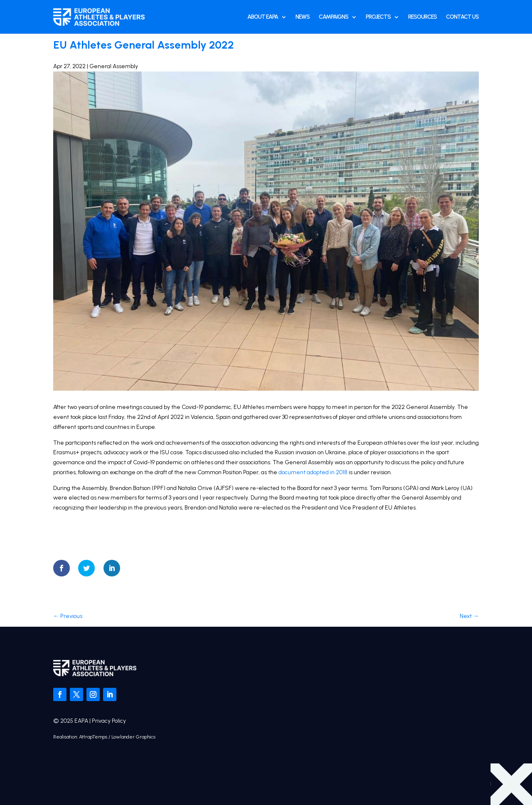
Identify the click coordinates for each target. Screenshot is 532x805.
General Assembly (114, 66)
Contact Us (462, 17)
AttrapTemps (93, 737)
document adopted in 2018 (313, 472)
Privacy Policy (109, 721)
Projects (378, 17)
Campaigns (334, 17)
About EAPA (263, 17)
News (303, 17)
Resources (422, 17)
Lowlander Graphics (133, 737)
